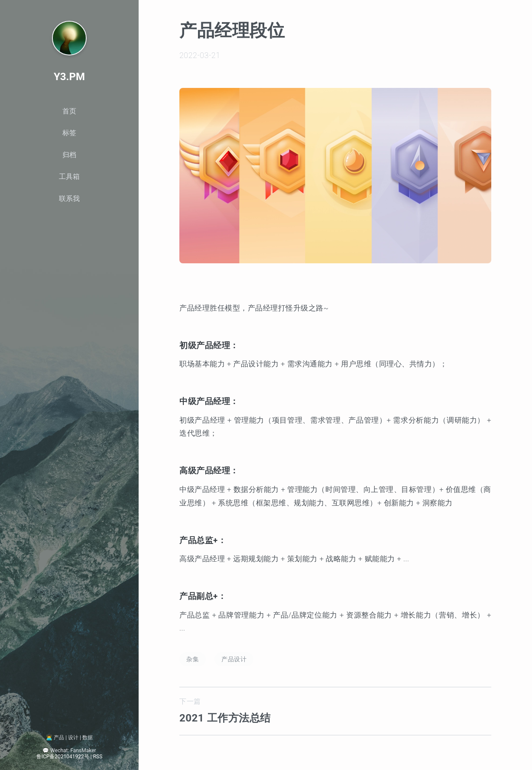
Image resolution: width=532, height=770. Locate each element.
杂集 (193, 659)
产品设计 (234, 659)
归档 (69, 155)
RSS (98, 756)
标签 (69, 133)
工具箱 (69, 176)
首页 (69, 111)
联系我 (69, 199)
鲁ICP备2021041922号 (63, 756)
